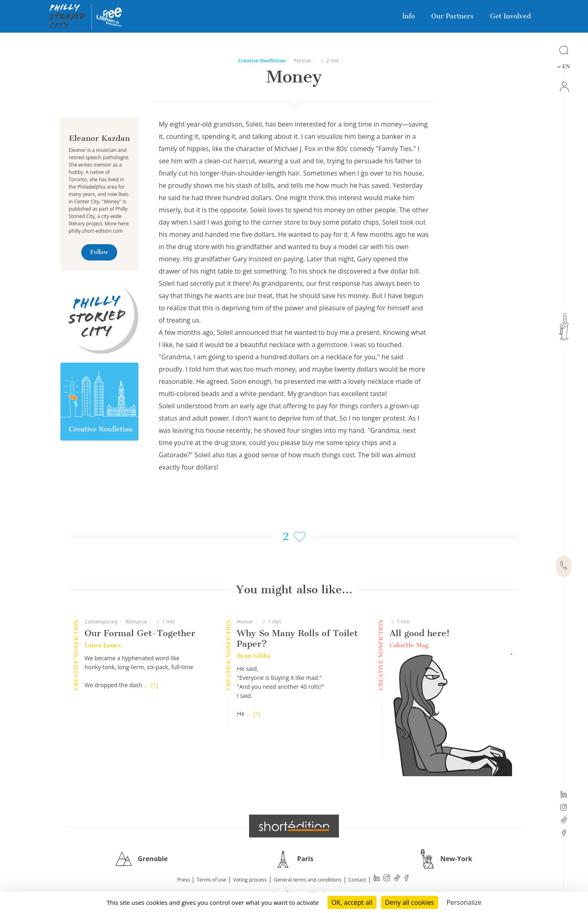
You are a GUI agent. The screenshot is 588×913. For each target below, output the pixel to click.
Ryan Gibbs (254, 656)
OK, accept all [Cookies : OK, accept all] (352, 902)
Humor (245, 622)
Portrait (302, 61)
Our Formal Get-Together (140, 633)
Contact (357, 880)
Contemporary (101, 622)
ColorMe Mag (409, 645)
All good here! (420, 633)
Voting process (250, 880)
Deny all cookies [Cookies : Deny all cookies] (410, 902)
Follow (99, 252)
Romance (136, 622)
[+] (155, 685)
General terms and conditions (307, 880)
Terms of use (212, 880)
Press (183, 880)
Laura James (103, 645)
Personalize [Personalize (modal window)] (464, 902)
